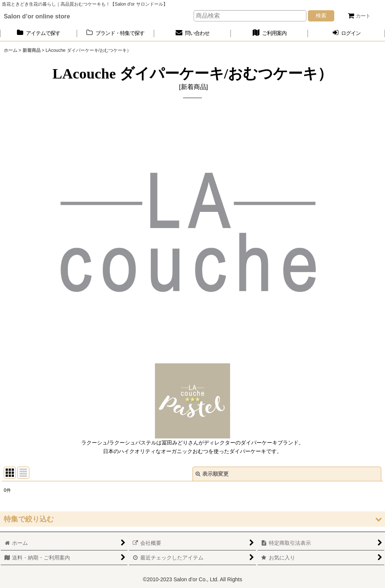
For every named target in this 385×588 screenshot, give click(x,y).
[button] (192, 519)
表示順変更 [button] (212, 474)
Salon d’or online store (37, 16)
